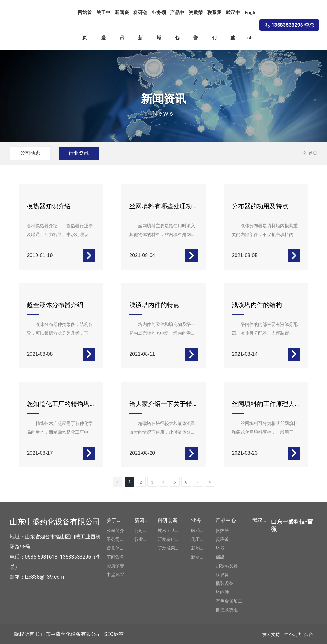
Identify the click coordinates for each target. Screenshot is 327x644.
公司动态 (31, 153)
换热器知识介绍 (49, 206)
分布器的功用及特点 (260, 206)
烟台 (308, 633)
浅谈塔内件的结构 (257, 305)
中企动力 (293, 633)
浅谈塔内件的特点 (155, 305)
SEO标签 (114, 633)
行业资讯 (82, 153)
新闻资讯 (163, 99)
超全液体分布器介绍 (55, 305)
